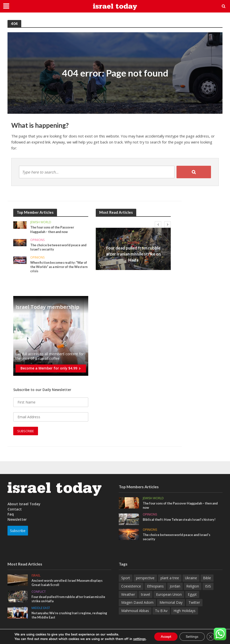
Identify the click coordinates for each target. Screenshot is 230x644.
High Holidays (184, 612)
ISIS (208, 587)
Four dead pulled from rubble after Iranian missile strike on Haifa (133, 254)
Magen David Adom (137, 604)
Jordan (175, 587)
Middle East (41, 610)
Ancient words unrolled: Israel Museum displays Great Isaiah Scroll (69, 584)
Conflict (133, 246)
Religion (193, 587)
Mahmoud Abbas (135, 612)
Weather (128, 595)
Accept (163, 636)
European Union (169, 595)
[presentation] (158, 224)
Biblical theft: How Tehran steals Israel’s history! (181, 520)
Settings (193, 636)
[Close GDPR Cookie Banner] (213, 636)
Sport (126, 579)
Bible (207, 579)
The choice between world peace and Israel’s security (56, 247)
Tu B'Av (161, 612)
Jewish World (41, 222)
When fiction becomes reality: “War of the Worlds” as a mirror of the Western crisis (58, 267)
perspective (145, 579)
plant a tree (170, 579)
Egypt (192, 595)
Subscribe (18, 531)
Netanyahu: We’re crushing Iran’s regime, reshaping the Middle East (64, 617)
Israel (36, 577)
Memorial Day (171, 604)
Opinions (37, 240)
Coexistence (131, 587)
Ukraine (191, 579)
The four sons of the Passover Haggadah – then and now (54, 229)
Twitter (194, 604)
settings (136, 638)
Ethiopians (155, 587)
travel (145, 595)
